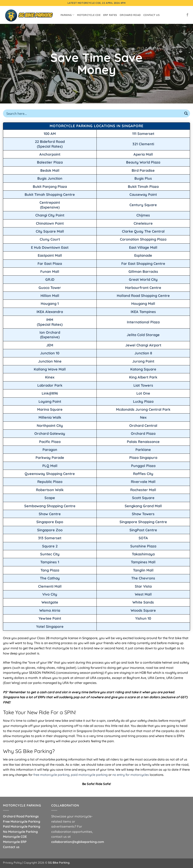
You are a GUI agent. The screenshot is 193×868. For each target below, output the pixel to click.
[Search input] (94, 113)
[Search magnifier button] (186, 113)
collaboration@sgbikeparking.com (78, 842)
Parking (67, 15)
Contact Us (152, 15)
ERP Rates (110, 15)
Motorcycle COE (89, 15)
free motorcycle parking (51, 775)
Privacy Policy (12, 863)
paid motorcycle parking (89, 775)
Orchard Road (130, 15)
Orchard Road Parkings (21, 816)
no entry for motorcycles (131, 775)
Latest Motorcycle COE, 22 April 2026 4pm (97, 3)
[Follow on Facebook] (187, 15)
